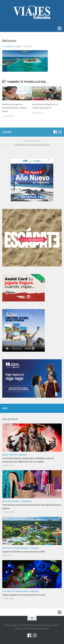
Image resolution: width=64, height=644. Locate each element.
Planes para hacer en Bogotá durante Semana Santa (14, 108)
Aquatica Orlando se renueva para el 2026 (24, 552)
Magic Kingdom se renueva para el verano (24, 595)
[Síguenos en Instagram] (60, 132)
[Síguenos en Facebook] (55, 132)
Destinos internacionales (16, 548)
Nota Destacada (11, 501)
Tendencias (26, 501)
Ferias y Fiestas (10, 455)
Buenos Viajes (14, 46)
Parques (23, 455)
